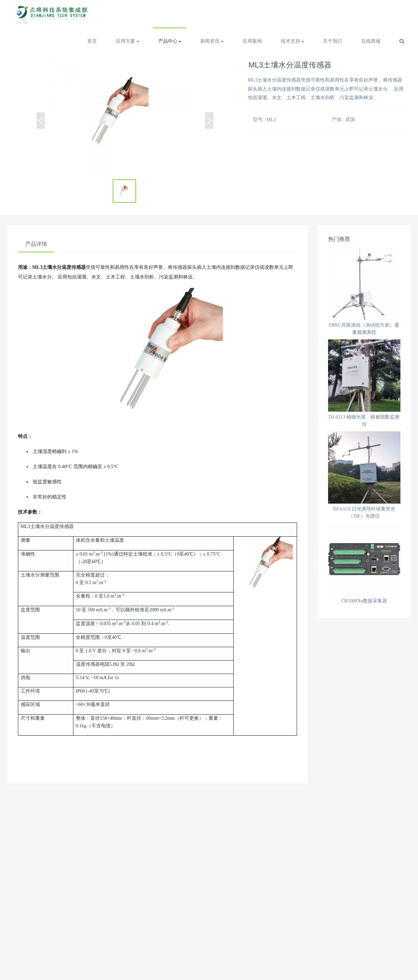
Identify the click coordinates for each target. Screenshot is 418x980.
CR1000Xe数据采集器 (364, 601)
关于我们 (333, 41)
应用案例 (252, 41)
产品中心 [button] (170, 41)
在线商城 (371, 41)
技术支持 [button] (293, 41)
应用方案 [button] (128, 41)
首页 (92, 41)
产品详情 (36, 244)
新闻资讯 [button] (212, 41)
